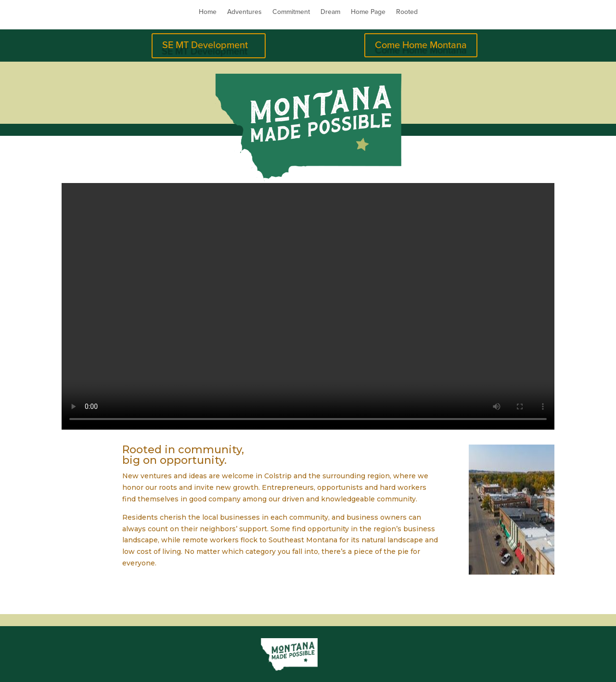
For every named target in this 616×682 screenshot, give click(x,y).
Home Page (368, 12)
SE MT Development (205, 45)
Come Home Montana (421, 45)
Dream (330, 12)
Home (208, 12)
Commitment (291, 12)
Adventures (244, 12)
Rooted (407, 12)
